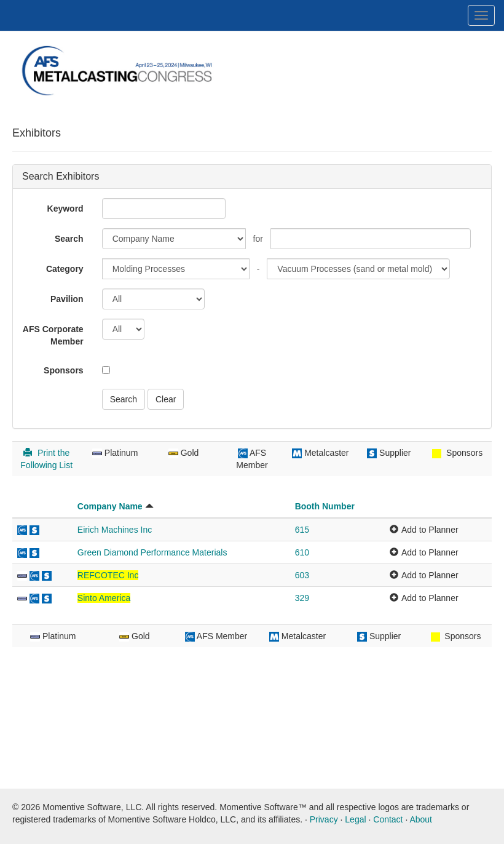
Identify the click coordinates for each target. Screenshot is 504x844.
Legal (355, 819)
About (421, 819)
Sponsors (64, 370)
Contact (388, 819)
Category (65, 269)
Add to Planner (430, 530)
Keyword (65, 209)
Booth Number (325, 506)
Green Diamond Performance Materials (152, 552)
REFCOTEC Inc (108, 575)
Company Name (110, 506)
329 (302, 598)
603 (302, 575)
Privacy (324, 819)
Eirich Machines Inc (115, 530)
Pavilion (67, 299)
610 (302, 552)
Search (69, 239)
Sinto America (104, 598)
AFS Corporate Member (53, 335)
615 (302, 530)
